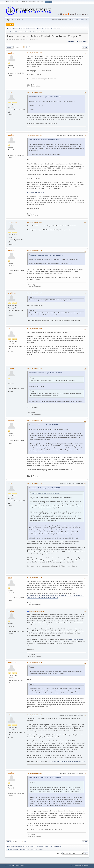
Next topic (83, 41)
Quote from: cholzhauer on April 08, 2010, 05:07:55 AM (47, 778)
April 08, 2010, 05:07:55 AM (35, 663)
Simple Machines (19, 866)
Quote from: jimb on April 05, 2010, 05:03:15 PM (45, 425)
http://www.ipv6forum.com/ (36, 192)
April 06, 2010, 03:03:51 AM (35, 484)
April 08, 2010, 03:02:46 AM (35, 578)
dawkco (11, 53)
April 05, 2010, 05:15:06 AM (35, 222)
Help (72, 866)
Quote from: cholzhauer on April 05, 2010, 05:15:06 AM (47, 255)
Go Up (9, 842)
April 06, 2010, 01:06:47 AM (35, 368)
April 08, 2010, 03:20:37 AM (36, 611)
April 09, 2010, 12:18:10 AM (35, 773)
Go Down (10, 47)
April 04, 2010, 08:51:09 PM (35, 92)
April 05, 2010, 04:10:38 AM (35, 135)
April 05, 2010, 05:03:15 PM (35, 329)
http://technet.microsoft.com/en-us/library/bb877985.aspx (66, 761)
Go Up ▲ (87, 866)
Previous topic (73, 41)
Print (85, 47)
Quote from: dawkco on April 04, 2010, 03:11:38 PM (46, 97)
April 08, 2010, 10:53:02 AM (35, 715)
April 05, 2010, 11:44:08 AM (35, 293)
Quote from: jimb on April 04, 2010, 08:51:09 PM (45, 140)
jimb (10, 93)
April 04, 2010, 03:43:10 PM (35, 53)
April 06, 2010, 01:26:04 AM (35, 421)
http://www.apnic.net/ (76, 639)
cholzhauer (13, 222)
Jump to (59, 853)
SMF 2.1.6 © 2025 (10, 866)
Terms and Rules (79, 866)
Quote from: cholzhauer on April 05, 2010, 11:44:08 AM (47, 373)
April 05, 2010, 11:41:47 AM (35, 251)
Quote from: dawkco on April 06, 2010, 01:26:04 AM (46, 488)
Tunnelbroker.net (78, 20)
